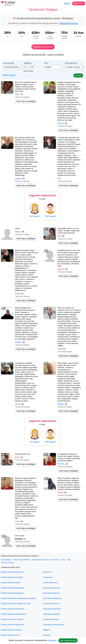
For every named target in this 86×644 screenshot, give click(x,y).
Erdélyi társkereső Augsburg (12, 588)
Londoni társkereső (51, 619)
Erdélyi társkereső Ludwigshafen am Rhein (18, 598)
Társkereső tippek (7, 563)
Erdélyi (8, 4)
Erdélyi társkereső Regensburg (13, 614)
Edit (59, 236)
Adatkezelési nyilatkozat (41, 560)
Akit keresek (9, 63)
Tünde (60, 492)
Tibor (17, 94)
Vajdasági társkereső (52, 614)
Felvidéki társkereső (51, 604)
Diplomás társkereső (51, 593)
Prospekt (47, 635)
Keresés (78, 75)
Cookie (63, 560)
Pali (59, 179)
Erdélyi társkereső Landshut (12, 619)
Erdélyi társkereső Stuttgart (12, 577)
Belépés (67, 3)
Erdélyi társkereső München (12, 572)
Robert (61, 123)
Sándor (18, 179)
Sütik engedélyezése (68, 640)
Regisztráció (79, 3)
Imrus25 (19, 539)
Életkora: (28, 63)
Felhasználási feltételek (22, 560)
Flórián (61, 404)
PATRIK (61, 464)
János (18, 404)
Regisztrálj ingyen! (69, 23)
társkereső (47, 572)
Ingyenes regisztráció (43, 47)
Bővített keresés (9, 75)
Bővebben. (53, 640)
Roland (18, 342)
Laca (17, 521)
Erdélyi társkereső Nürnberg (12, 593)
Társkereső (48, 577)
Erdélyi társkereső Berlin (11, 583)
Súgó (69, 560)
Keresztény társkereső (52, 598)
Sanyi (17, 294)
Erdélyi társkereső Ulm (10, 635)
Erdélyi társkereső (50, 583)
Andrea (61, 269)
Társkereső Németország (53, 625)
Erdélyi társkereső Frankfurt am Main (16, 604)
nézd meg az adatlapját (26, 101)
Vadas (18, 232)
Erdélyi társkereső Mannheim (13, 625)
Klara (17, 457)
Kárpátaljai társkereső (52, 609)
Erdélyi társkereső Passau (12, 630)
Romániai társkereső (51, 588)
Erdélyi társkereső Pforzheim (13, 609)
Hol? (46, 63)
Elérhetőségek (6, 560)
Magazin (47, 630)
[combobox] (53, 67)
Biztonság (55, 560)
